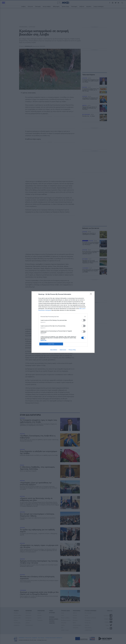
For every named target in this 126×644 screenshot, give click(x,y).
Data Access (63, 350)
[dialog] (63, 322)
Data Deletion (54, 350)
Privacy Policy (72, 350)
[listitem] (63, 317)
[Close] (91, 294)
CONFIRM (51, 344)
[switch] (83, 320)
